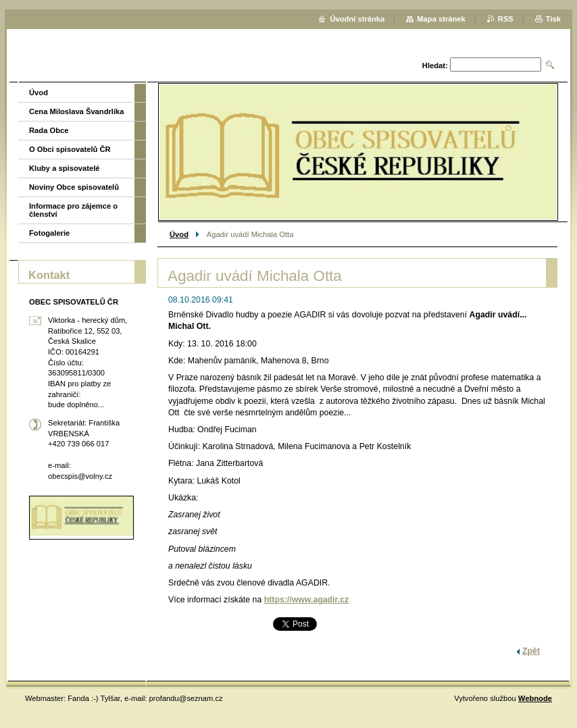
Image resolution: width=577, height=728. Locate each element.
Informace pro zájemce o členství (73, 210)
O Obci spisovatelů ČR (70, 149)
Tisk (553, 19)
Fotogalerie (49, 233)
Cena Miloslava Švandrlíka (77, 111)
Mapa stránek (441, 19)
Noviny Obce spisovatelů (74, 187)
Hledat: (435, 66)
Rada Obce (49, 130)
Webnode (535, 698)
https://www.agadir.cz (306, 600)
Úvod (179, 234)
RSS (506, 19)
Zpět (531, 651)
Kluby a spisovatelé (64, 168)
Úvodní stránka (357, 19)
